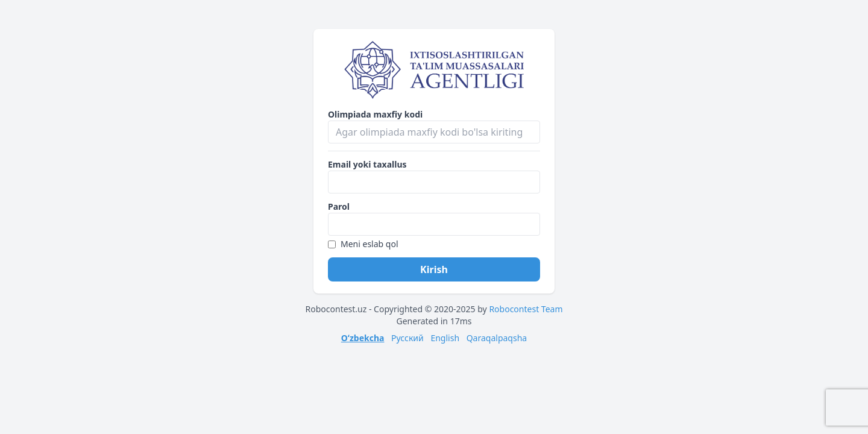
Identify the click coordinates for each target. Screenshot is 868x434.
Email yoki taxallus (367, 164)
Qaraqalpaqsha (497, 338)
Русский (407, 338)
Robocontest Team (526, 309)
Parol (339, 206)
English (445, 338)
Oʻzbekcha (363, 338)
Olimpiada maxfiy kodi (375, 114)
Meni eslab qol (363, 244)
